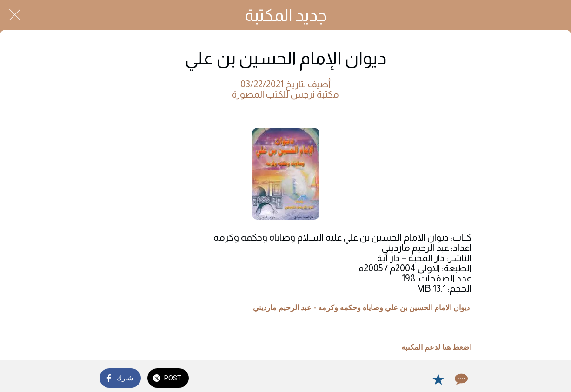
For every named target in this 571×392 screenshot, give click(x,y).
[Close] (15, 15)
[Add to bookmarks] (438, 379)
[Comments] (460, 379)
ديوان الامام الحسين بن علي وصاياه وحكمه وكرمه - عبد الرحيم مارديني (361, 308)
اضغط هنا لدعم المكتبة (436, 347)
